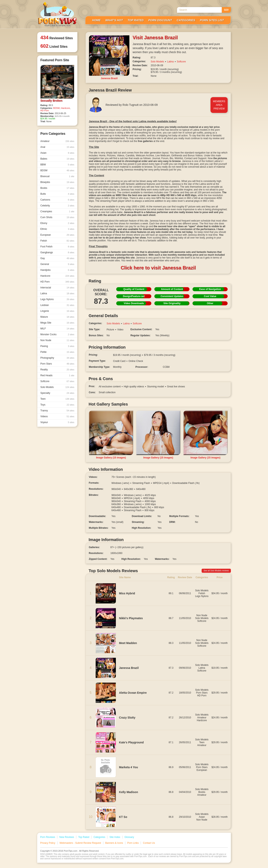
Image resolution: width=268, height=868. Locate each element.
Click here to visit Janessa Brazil (158, 268)
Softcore (57, 381)
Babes (57, 159)
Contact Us (149, 843)
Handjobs (57, 270)
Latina (57, 293)
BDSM (57, 108)
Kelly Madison (129, 792)
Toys (57, 405)
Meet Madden (128, 643)
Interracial (57, 288)
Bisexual (57, 176)
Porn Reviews (48, 837)
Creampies (57, 211)
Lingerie (57, 311)
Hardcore (65, 108)
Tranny (57, 411)
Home (96, 20)
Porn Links (133, 843)
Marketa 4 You (129, 767)
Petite (57, 352)
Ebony (57, 223)
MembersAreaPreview (219, 105)
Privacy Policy (48, 843)
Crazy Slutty (127, 718)
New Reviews (67, 837)
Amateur (57, 141)
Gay (57, 258)
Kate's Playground (131, 742)
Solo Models (57, 387)
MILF (57, 329)
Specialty (57, 393)
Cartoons (57, 200)
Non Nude (57, 340)
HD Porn (45, 110)
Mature (57, 317)
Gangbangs (57, 252)
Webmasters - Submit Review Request (80, 843)
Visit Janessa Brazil (155, 37)
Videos (57, 416)
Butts (57, 194)
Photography (57, 358)
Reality (57, 370)
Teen (57, 399)
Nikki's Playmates (131, 618)
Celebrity (57, 206)
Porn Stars (57, 364)
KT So (123, 817)
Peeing (57, 346)
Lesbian (57, 305)
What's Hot (114, 20)
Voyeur (57, 422)
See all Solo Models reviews (216, 571)
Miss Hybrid (127, 593)
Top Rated (136, 20)
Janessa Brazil (129, 668)
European (57, 235)
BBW (57, 165)
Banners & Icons (114, 843)
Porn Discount (160, 20)
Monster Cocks (57, 334)
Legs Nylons (57, 299)
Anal (57, 147)
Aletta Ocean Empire (133, 693)
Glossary (129, 837)
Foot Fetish (57, 247)
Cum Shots (57, 217)
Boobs (57, 188)
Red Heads (57, 375)
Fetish (57, 241)
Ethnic (57, 229)
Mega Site (57, 323)
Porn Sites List (212, 20)
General (57, 264)
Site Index (115, 837)
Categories (186, 20)
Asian (57, 153)
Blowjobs (57, 182)
